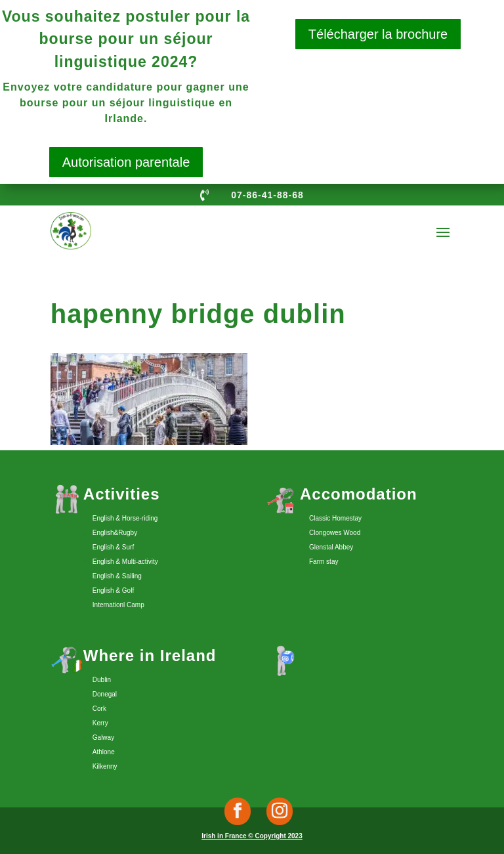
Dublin (102, 680)
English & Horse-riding (125, 518)
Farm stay (324, 562)
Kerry (100, 723)
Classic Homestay (335, 518)
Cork (99, 709)
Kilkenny (105, 766)
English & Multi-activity (125, 562)
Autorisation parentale (126, 162)
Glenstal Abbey (331, 547)
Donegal (105, 694)
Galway (103, 737)
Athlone (104, 752)
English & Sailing (117, 576)
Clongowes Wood (335, 533)
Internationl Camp (118, 605)
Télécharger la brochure (378, 34)
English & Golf (113, 590)
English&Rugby (115, 533)
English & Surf (113, 547)
